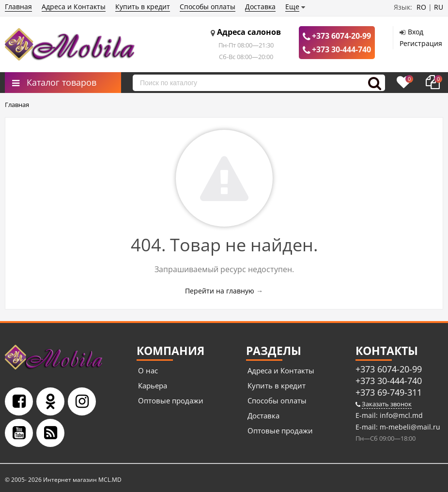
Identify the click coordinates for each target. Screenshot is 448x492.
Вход (416, 32)
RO (421, 7)
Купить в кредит (143, 7)
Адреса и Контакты (74, 7)
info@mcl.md (400, 415)
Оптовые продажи (171, 400)
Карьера (153, 385)
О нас (148, 370)
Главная (18, 7)
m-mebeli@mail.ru (409, 427)
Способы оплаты (208, 7)
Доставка (260, 7)
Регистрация (421, 43)
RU (439, 7)
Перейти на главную (220, 291)
